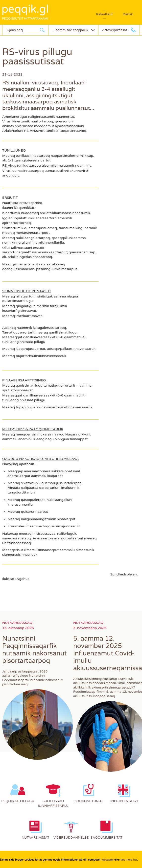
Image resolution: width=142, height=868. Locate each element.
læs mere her (129, 860)
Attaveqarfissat (115, 30)
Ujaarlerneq (42, 30)
